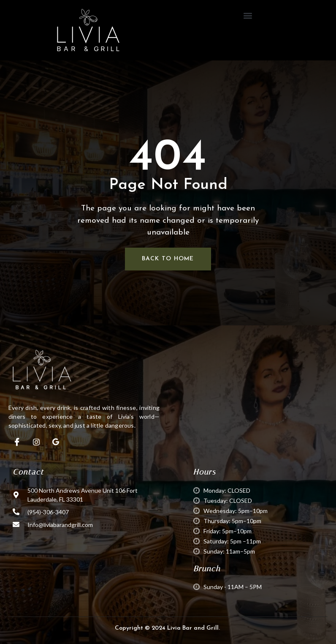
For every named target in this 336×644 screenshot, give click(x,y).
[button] (248, 15)
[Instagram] (36, 442)
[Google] (56, 442)
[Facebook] (17, 442)
